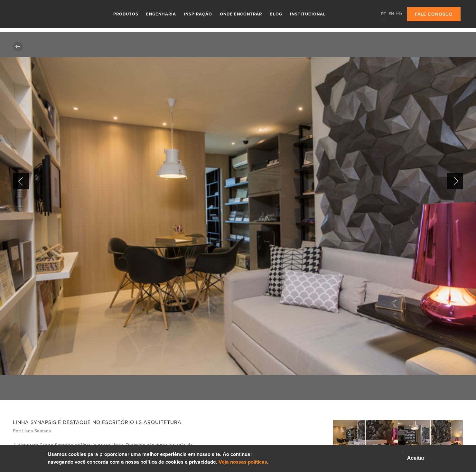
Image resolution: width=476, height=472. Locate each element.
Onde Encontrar (241, 14)
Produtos (126, 14)
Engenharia (161, 14)
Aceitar (416, 458)
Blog (276, 14)
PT (384, 14)
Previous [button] (21, 181)
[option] (238, 216)
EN (391, 14)
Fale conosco (434, 14)
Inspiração (198, 14)
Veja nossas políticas (243, 462)
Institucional (308, 14)
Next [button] (455, 181)
